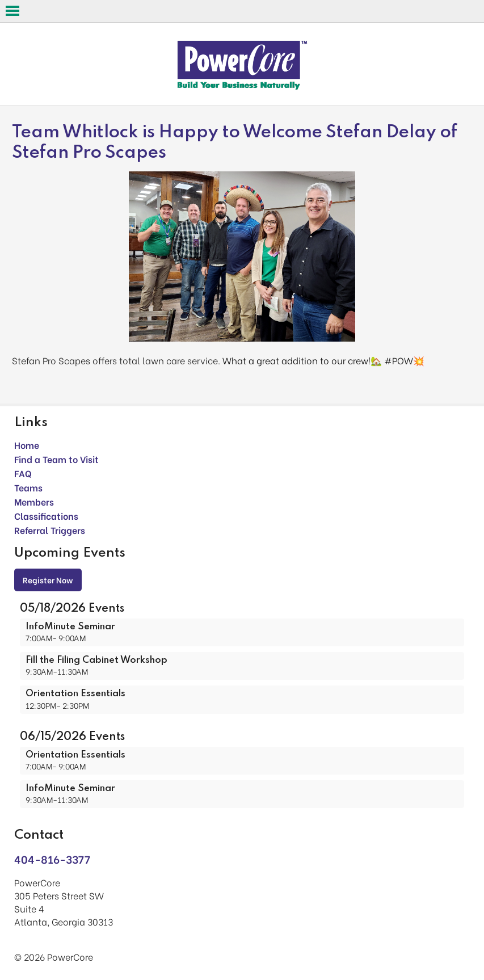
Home (27, 445)
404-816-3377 (52, 859)
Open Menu (12, 11)
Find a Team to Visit (56, 459)
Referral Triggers (50, 530)
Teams (28, 487)
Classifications (46, 516)
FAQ (23, 473)
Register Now (48, 580)
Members (34, 501)
